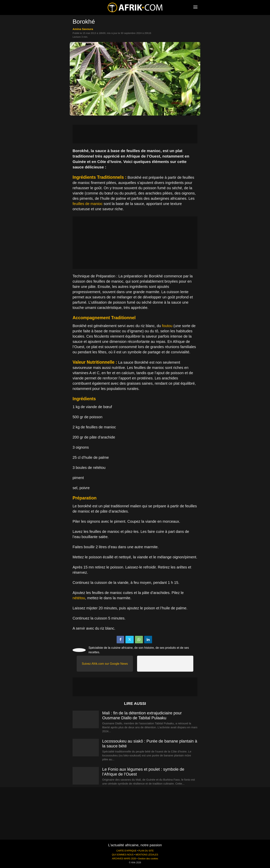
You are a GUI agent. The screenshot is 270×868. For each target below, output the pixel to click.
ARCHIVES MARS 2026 (124, 859)
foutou (167, 326)
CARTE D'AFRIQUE (126, 851)
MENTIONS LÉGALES (147, 855)
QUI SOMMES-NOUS (123, 855)
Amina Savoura (83, 29)
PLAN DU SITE (146, 851)
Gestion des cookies (148, 859)
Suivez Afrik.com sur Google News (105, 664)
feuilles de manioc (88, 204)
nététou (79, 598)
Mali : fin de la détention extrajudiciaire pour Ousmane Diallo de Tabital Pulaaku (142, 715)
